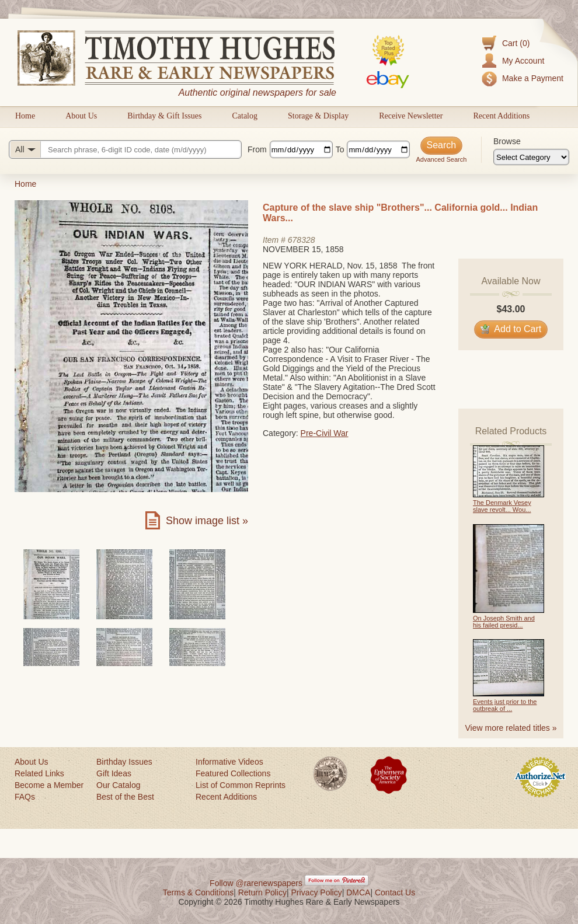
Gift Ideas (114, 773)
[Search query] (125, 149)
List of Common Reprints (241, 785)
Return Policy (262, 892)
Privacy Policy (317, 892)
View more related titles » (511, 728)
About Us (81, 116)
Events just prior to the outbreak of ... (505, 705)
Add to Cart (511, 329)
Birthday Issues (124, 762)
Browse (507, 141)
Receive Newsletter (411, 116)
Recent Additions (501, 116)
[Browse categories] (531, 157)
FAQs (25, 797)
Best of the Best (125, 797)
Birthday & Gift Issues (164, 116)
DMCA (358, 892)
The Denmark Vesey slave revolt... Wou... (502, 506)
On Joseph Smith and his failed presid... (504, 622)
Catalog (245, 116)
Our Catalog (118, 785)
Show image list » (207, 521)
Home (25, 116)
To (340, 149)
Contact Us (395, 892)
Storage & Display (318, 116)
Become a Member (49, 785)
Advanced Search (441, 159)
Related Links (39, 773)
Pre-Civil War (325, 433)
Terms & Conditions (198, 892)
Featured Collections (233, 773)
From (257, 149)
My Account (523, 61)
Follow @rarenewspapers (256, 883)
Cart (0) (516, 43)
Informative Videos (229, 762)
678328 (302, 240)
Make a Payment (533, 78)
